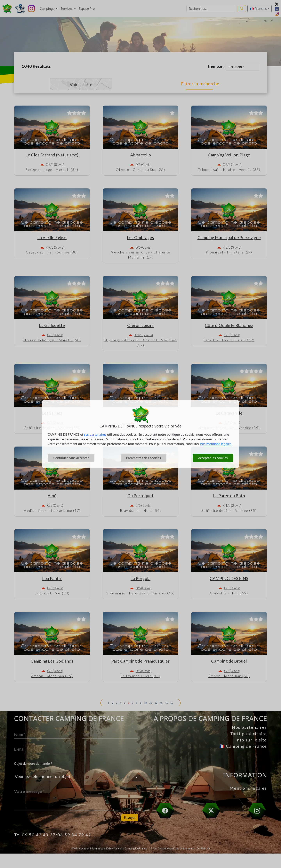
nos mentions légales (216, 444)
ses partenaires (95, 434)
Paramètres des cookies (143, 458)
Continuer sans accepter (71, 458)
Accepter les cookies (213, 458)
